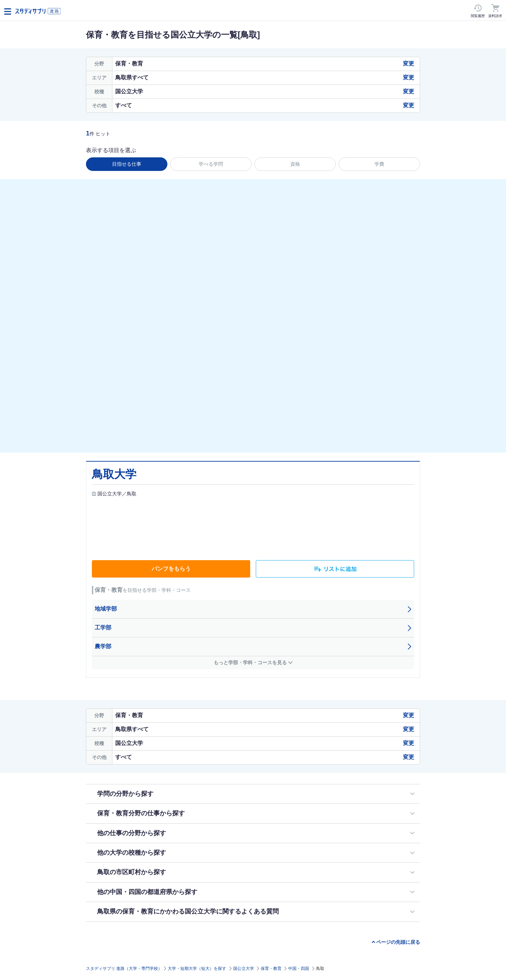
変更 (409, 64)
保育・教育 (271, 969)
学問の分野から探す (125, 794)
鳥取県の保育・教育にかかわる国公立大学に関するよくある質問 (188, 911)
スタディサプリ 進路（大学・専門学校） (124, 969)
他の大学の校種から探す (132, 853)
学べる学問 (211, 164)
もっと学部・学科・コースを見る (250, 663)
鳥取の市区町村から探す (132, 872)
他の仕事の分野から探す (132, 833)
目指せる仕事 (127, 164)
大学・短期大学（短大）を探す (197, 969)
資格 (295, 164)
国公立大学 (244, 969)
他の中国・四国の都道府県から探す (147, 892)
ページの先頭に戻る (398, 942)
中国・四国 (299, 969)
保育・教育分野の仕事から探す (141, 813)
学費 (379, 164)
